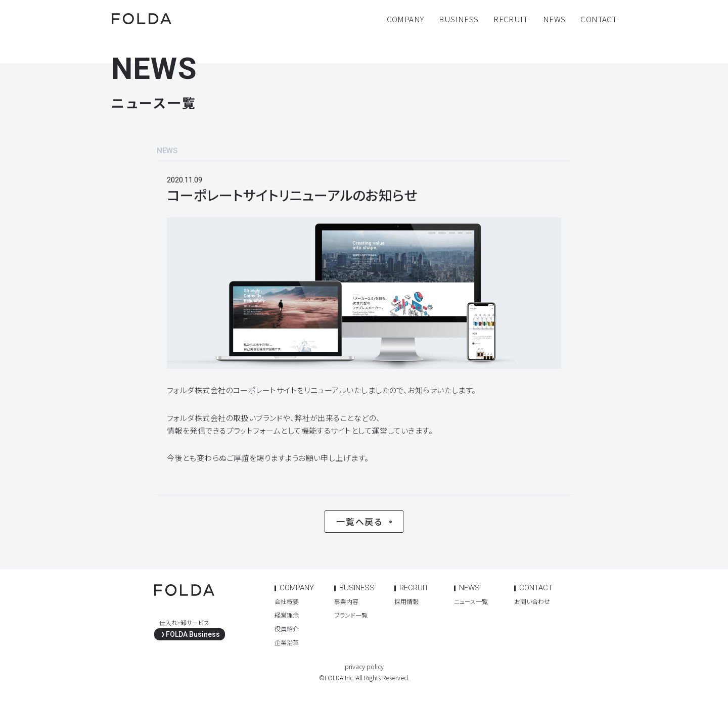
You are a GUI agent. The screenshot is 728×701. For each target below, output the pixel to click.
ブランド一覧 (351, 615)
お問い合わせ (532, 601)
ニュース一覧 (471, 601)
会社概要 (287, 601)
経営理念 (287, 615)
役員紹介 (287, 628)
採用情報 (406, 601)
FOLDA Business (193, 634)
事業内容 (346, 601)
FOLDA (142, 19)
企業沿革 (287, 642)
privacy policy (364, 666)
